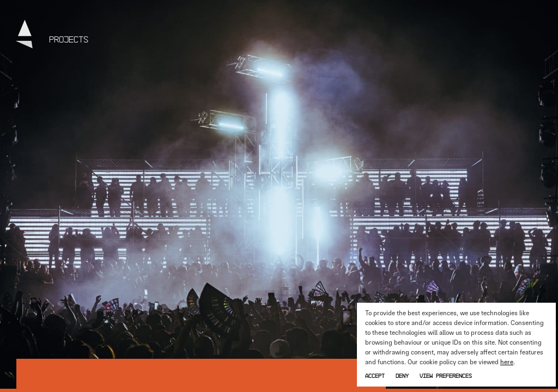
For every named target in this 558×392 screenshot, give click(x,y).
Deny (402, 375)
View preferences (446, 375)
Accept (375, 375)
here (507, 362)
